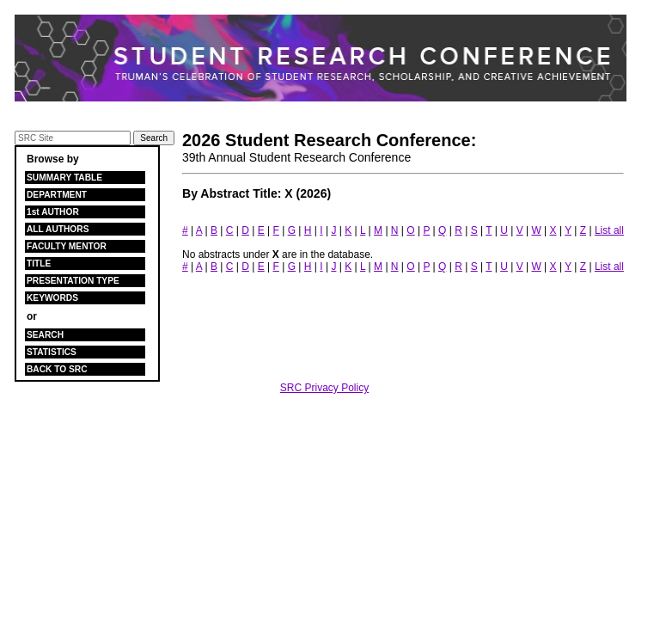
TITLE (39, 264)
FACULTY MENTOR (67, 246)
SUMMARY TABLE (64, 178)
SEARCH (45, 335)
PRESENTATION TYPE (73, 281)
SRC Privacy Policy (324, 388)
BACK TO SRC (57, 369)
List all (609, 230)
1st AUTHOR (53, 212)
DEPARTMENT (57, 195)
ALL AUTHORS (58, 229)
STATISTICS (52, 352)
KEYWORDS (52, 298)
